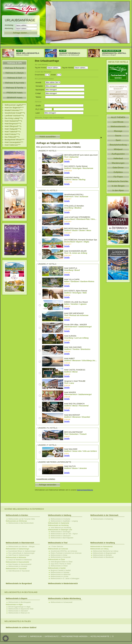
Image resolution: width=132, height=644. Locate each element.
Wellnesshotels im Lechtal (59, 576)
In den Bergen (118, 186)
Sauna (118, 136)
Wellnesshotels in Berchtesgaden (20, 602)
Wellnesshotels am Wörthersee (16, 521)
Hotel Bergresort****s (13, 124)
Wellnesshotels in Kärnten (17, 515)
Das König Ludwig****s (14, 118)
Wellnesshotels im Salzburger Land (60, 530)
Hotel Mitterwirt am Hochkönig (61, 528)
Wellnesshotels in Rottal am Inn (19, 613)
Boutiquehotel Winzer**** (14, 140)
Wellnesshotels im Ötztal (56, 559)
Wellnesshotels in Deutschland (21, 592)
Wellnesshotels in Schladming (103, 519)
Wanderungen (118, 163)
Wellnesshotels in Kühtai (59, 555)
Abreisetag (10, 28)
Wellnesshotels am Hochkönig (58, 525)
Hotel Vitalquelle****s (13, 129)
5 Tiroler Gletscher (57, 547)
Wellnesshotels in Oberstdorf (18, 611)
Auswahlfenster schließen (46, 479)
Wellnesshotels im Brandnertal (103, 557)
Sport (118, 140)
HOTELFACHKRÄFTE (100, 636)
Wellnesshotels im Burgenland (19, 583)
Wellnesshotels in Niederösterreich (63, 583)
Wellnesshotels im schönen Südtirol (21, 628)
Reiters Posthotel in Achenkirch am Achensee (66, 553)
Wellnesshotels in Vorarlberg (103, 543)
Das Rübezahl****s (12, 137)
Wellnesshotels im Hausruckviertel (17, 562)
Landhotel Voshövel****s (14, 116)
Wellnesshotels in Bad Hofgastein (62, 538)
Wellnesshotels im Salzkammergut (17, 549)
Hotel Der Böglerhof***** (14, 108)
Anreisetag (10, 25)
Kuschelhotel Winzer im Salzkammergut (22, 551)
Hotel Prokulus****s (12, 134)
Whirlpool (118, 149)
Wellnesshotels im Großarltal (60, 519)
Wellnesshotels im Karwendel (61, 557)
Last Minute (118, 122)
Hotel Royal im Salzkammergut (19, 555)
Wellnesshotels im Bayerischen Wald (21, 609)
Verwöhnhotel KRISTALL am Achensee (64, 551)
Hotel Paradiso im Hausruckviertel (20, 564)
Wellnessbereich (118, 126)
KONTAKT (23, 636)
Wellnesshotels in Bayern (16, 598)
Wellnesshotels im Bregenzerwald (104, 553)
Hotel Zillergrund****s (13, 126)
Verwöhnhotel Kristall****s (15, 113)
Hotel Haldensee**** (13, 145)
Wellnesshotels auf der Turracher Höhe (22, 519)
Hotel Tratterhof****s (13, 132)
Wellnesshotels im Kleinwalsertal (101, 547)
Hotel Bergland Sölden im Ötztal (61, 562)
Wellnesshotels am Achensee (58, 549)
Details (67, 161)
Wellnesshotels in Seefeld (57, 568)
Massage (118, 131)
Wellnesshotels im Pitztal (59, 566)
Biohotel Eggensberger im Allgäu (19, 607)
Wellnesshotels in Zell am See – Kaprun (64, 534)
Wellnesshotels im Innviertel (18, 566)
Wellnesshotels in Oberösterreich (20, 543)
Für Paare (118, 177)
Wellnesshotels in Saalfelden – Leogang (64, 521)
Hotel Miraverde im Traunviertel (19, 571)
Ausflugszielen (118, 154)
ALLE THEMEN (118, 117)
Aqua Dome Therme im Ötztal (61, 564)
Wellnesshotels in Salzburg (60, 515)
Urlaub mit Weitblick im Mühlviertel (20, 560)
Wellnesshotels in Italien (18, 621)
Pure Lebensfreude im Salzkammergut (21, 553)
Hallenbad (118, 158)
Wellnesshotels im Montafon (102, 555)
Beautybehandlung (118, 145)
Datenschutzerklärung (85, 490)
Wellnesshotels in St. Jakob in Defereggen (65, 579)
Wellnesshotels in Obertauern (61, 536)
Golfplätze (118, 172)
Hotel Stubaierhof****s (13, 121)
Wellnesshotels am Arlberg (99, 549)
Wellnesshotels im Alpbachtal (60, 574)
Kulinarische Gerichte (118, 181)
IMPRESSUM (36, 636)
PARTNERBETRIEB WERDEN (74, 636)
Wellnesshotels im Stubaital (60, 572)
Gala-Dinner (118, 168)
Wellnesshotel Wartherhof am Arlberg (106, 551)
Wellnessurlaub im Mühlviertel (16, 557)
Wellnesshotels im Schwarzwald (61, 602)
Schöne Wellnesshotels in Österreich (24, 509)
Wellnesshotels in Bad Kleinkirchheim (21, 523)
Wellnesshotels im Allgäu (14, 605)
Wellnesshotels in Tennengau (60, 532)
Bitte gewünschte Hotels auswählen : (59, 147)
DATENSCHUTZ (52, 636)
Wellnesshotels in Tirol (58, 543)
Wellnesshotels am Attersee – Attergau (21, 547)
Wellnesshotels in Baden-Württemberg (64, 598)
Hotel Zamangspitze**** (14, 142)
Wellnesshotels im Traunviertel (16, 569)
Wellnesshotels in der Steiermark (104, 515)
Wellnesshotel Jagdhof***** (15, 105)
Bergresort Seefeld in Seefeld (61, 570)
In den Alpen (118, 190)
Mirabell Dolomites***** (14, 110)
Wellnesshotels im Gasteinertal (58, 523)
